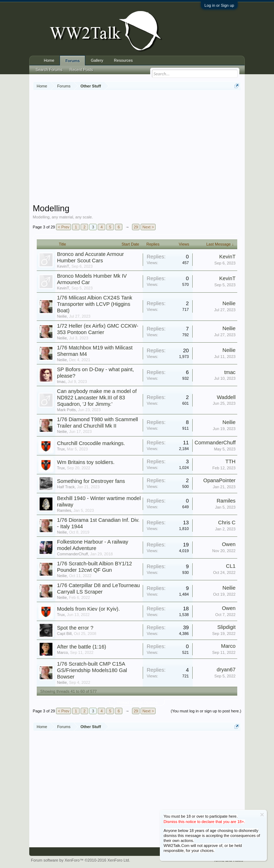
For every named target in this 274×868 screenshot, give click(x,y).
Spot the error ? (75, 628)
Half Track (66, 487)
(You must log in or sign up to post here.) (206, 711)
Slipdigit (226, 627)
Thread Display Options (137, 702)
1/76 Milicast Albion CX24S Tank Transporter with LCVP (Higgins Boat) (95, 304)
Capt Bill (64, 634)
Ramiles (64, 510)
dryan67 (226, 670)
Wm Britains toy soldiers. (86, 462)
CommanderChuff (215, 443)
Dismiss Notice (262, 815)
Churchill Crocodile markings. (91, 443)
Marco (63, 652)
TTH (231, 461)
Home (49, 60)
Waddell (226, 397)
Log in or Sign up (219, 5)
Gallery (97, 60)
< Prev (64, 227)
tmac (61, 382)
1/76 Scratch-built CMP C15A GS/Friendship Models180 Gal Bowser (92, 670)
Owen (229, 544)
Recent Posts (81, 70)
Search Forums (49, 70)
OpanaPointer (219, 480)
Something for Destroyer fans (91, 481)
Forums (72, 61)
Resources (123, 60)
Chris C (227, 523)
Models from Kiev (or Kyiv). (88, 609)
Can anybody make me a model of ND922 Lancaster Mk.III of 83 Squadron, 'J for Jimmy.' (97, 398)
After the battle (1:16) (82, 647)
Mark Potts (67, 410)
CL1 (231, 566)
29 (136, 227)
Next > (148, 227)
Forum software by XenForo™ (81, 860)
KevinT (63, 266)
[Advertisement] (153, 148)
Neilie (62, 316)
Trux (61, 449)
